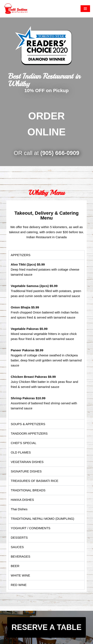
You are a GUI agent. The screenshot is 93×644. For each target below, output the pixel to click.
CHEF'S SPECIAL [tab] (24, 443)
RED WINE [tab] (19, 585)
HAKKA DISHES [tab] (22, 500)
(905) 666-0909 (60, 153)
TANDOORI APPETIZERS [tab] (29, 433)
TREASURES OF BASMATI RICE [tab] (35, 481)
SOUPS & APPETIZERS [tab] (28, 424)
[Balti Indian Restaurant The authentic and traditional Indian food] (16, 9)
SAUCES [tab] (17, 547)
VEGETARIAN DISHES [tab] (27, 462)
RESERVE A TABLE (46, 627)
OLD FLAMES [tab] (21, 452)
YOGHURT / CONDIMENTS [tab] (31, 528)
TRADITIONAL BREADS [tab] (28, 490)
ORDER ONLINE (46, 124)
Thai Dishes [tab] (19, 509)
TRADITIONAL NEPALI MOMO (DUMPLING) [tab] (42, 519)
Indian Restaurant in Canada (46, 237)
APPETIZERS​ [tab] (21, 255)
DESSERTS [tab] (19, 538)
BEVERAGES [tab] (21, 556)
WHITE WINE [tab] (20, 575)
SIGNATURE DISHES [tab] (26, 471)
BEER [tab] (15, 566)
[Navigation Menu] (85, 9)
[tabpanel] (46, 339)
